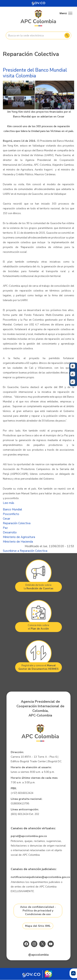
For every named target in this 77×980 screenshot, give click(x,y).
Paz (5, 528)
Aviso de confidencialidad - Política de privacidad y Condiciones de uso (38, 911)
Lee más (9, 503)
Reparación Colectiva (17, 523)
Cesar (7, 519)
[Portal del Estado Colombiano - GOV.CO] (38, 3)
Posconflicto (11, 514)
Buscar (67, 35)
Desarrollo (10, 532)
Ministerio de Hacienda (18, 542)
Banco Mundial (12, 509)
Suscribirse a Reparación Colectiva (25, 551)
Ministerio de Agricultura (19, 537)
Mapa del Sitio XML (38, 926)
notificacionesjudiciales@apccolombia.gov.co (40, 877)
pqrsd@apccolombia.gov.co (29, 836)
